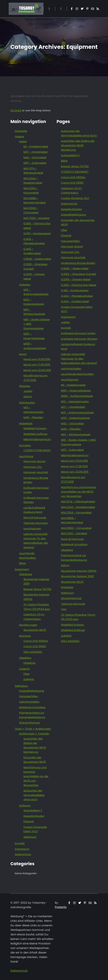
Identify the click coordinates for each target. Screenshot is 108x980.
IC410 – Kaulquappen (37, 233)
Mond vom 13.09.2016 (37, 359)
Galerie (19, 137)
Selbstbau (21, 686)
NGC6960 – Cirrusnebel (76, 528)
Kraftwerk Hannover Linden (78, 333)
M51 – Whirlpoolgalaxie (76, 434)
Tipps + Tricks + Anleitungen (33, 729)
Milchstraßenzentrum (37, 439)
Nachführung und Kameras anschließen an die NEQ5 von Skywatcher (36, 776)
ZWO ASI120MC (33, 652)
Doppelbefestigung (32, 691)
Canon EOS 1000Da (36, 641)
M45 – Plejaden (33, 417)
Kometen (25, 445)
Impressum (22, 849)
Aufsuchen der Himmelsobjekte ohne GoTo (34, 795)
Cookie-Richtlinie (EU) (75, 198)
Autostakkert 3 (33, 810)
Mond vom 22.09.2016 (37, 370)
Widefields (26, 423)
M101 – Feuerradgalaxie (76, 391)
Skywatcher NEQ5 (35, 630)
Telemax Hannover (36, 523)
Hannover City (33, 467)
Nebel (23, 141)
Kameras (25, 636)
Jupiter (28, 391)
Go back (16, 110)
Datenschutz (23, 854)
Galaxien (25, 285)
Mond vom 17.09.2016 (37, 365)
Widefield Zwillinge (35, 434)
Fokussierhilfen (29, 696)
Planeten (25, 386)
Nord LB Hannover (35, 518)
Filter (26, 674)
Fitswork (29, 821)
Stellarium (30, 837)
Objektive (25, 658)
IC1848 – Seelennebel (37, 259)
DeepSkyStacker (34, 816)
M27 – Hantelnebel (36, 152)
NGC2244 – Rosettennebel (78, 507)
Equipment (22, 569)
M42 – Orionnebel (35, 157)
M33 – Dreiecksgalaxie (75, 418)
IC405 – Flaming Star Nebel (79, 285)
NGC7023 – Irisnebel (36, 218)
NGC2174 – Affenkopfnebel (78, 501)
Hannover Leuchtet (36, 472)
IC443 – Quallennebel (75, 301)
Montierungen (28, 625)
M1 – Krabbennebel (36, 146)
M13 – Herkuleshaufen (75, 401)
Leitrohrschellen (29, 702)
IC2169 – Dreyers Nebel (76, 279)
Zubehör (24, 669)
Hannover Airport (34, 461)
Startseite (21, 131)
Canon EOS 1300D (35, 646)
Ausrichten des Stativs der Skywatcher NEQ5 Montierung (78, 145)
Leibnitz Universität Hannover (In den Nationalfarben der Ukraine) (79, 359)
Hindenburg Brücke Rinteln (78, 263)
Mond (23, 354)
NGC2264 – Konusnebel (76, 512)
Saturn (28, 396)
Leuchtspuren (32, 529)
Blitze (22, 563)
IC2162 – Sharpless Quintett (78, 274)
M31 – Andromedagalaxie (77, 412)
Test (64, 609)
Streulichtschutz (29, 723)
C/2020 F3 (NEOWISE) (37, 450)
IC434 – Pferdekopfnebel (77, 296)
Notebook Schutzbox (32, 707)
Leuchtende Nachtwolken (77, 374)
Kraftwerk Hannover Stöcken (79, 339)
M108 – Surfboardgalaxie (77, 396)
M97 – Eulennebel (35, 163)
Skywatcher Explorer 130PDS (79, 571)
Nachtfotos (26, 456)
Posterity (61, 907)
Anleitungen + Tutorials (34, 734)
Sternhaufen (27, 403)
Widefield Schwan (35, 428)
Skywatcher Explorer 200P (77, 576)
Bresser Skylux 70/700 (37, 589)
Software (25, 806)
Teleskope (26, 574)
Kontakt (20, 843)
